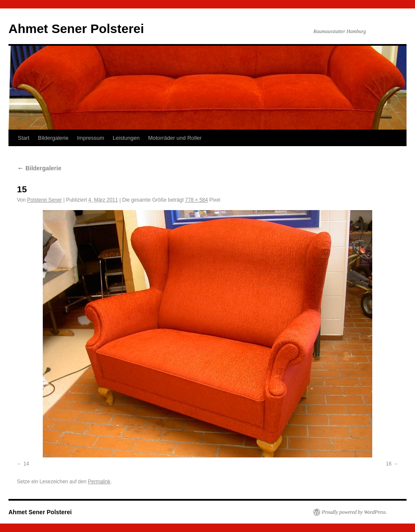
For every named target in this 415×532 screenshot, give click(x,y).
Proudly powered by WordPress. (354, 512)
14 (26, 464)
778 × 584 (196, 200)
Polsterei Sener (44, 200)
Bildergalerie (53, 138)
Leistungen (126, 138)
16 (389, 464)
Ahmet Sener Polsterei (76, 29)
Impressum (91, 138)
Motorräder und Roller (175, 138)
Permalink (99, 482)
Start (24, 138)
